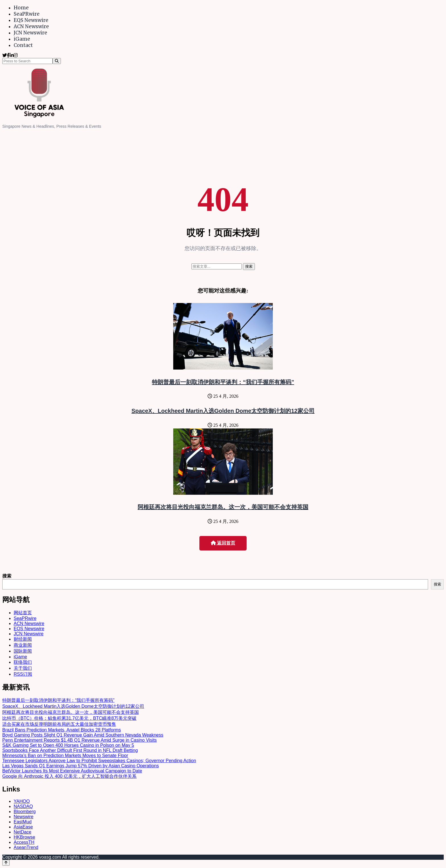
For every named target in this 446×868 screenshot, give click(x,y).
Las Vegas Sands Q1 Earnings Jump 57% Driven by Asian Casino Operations (81, 766)
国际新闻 (23, 651)
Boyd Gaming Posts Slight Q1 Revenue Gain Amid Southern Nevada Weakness (83, 735)
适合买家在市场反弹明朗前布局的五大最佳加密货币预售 (59, 724)
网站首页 (23, 613)
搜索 (7, 576)
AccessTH (24, 842)
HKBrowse (24, 837)
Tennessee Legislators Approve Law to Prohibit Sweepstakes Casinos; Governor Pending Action (99, 761)
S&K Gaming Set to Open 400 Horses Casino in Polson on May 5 (68, 745)
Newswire (23, 817)
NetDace (22, 832)
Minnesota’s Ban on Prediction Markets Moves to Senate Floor (65, 755)
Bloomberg (25, 812)
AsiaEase (23, 827)
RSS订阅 (23, 674)
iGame (22, 39)
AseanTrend (26, 847)
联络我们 (23, 662)
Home (21, 8)
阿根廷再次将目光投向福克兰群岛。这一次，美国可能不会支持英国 (223, 507)
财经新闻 (23, 639)
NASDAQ (23, 806)
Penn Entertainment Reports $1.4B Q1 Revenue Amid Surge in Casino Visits (80, 740)
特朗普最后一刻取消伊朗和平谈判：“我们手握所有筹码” (223, 382)
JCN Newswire (30, 33)
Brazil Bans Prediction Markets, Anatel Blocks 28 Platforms (62, 730)
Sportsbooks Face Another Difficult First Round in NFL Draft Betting (70, 750)
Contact (23, 45)
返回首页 (223, 543)
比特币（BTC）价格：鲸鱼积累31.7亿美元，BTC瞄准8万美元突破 (69, 718)
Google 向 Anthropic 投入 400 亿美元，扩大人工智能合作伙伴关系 (69, 776)
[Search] (57, 61)
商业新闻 (23, 645)
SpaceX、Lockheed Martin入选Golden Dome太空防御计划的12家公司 (223, 411)
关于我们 (23, 668)
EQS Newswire (31, 20)
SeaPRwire (27, 14)
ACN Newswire (31, 26)
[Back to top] (6, 863)
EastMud (23, 822)
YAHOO (22, 801)
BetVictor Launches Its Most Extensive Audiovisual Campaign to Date (72, 771)
